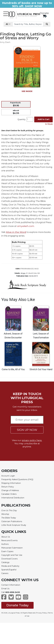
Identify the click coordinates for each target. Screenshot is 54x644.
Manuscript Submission (12, 548)
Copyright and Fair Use (12, 555)
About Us (6, 537)
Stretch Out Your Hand (41, 369)
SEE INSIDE (27, 91)
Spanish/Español (9, 570)
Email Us (5, 589)
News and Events (9, 540)
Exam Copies (7, 551)
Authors (5, 544)
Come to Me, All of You (13, 369)
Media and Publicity (10, 566)
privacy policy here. (32, 440)
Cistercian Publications (12, 521)
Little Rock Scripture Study (14, 525)
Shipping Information (11, 483)
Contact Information (11, 585)
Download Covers (9, 559)
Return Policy (8, 487)
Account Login (8, 476)
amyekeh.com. (26, 226)
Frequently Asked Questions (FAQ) (17, 479)
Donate (44, 13)
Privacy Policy (41, 613)
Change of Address (10, 490)
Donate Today (17, 605)
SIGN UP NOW (27, 430)
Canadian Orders (9, 494)
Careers (5, 573)
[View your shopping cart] (44, 16)
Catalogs (5, 562)
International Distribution (13, 498)
